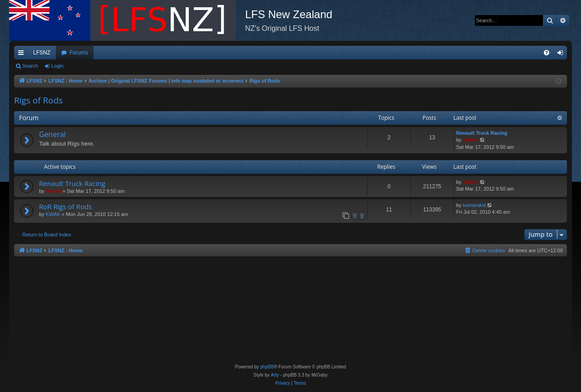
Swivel (471, 140)
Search (30, 66)
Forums (79, 53)
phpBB (267, 367)
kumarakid (475, 205)
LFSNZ (42, 53)
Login (57, 66)
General (52, 134)
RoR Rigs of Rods (65, 206)
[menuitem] (547, 53)
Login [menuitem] (562, 54)
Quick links (23, 54)
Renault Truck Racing (482, 133)
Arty (275, 375)
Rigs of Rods (38, 100)
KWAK (53, 214)
